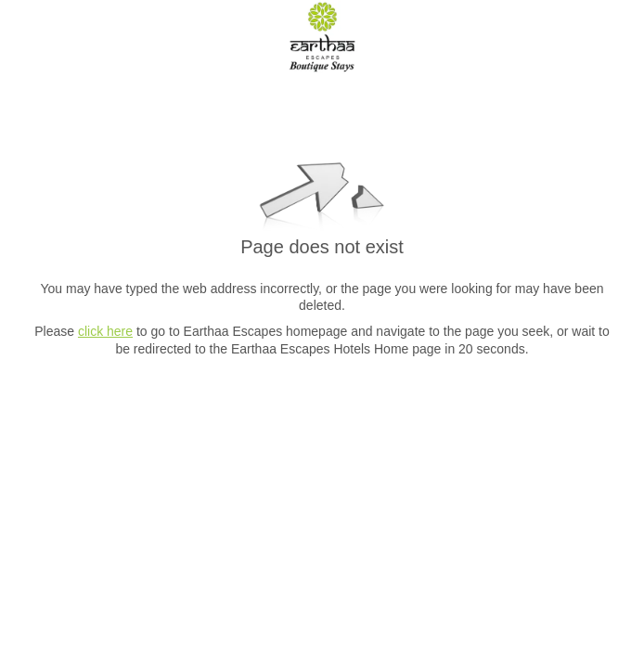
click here (105, 331)
